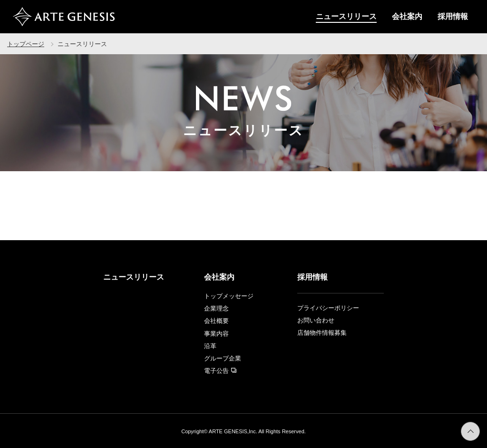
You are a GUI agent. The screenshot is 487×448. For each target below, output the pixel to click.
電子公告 (220, 371)
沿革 (210, 346)
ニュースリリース (346, 16)
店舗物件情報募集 (322, 333)
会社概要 (216, 321)
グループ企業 (223, 358)
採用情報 (453, 16)
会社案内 (407, 16)
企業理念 (216, 308)
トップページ (26, 44)
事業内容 (216, 334)
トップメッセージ (229, 296)
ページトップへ (480, 428)
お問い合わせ (316, 320)
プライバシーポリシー (328, 308)
